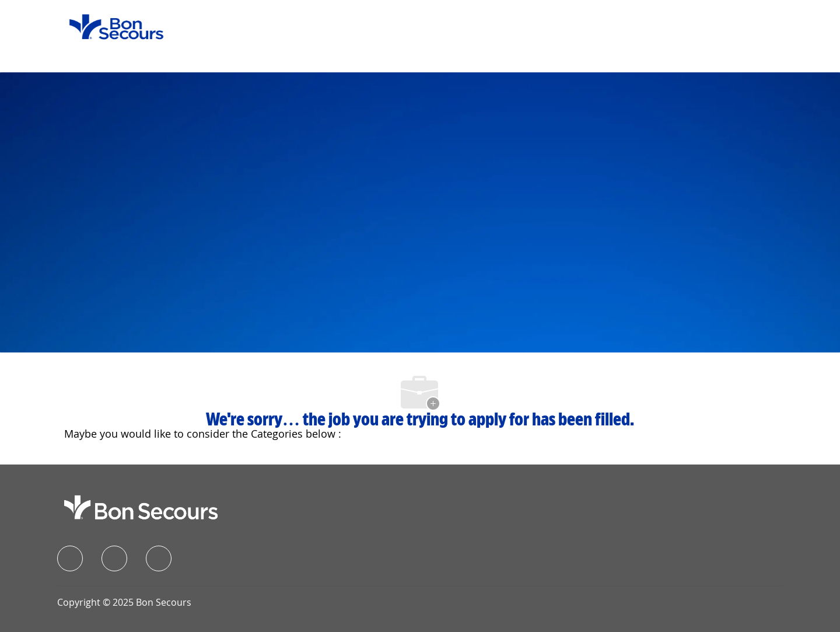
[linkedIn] (114, 558)
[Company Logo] (109, 26)
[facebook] (70, 558)
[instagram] (159, 558)
